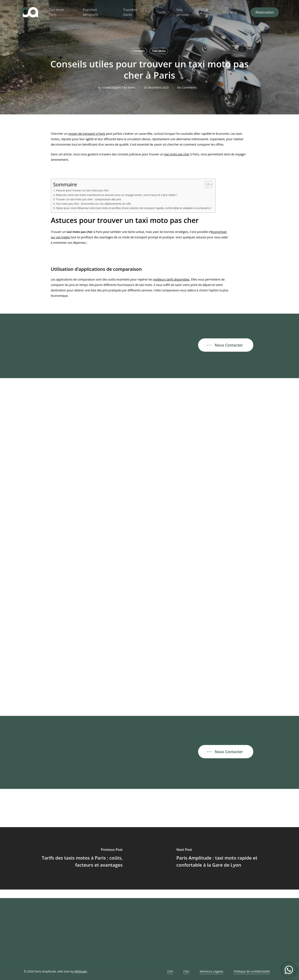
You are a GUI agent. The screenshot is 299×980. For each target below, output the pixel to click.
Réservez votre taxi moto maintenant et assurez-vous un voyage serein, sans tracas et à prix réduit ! (116, 195)
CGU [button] (186, 971)
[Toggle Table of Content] (206, 184)
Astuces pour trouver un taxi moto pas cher (82, 190)
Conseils (139, 51)
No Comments (187, 87)
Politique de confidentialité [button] (252, 971)
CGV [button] (170, 971)
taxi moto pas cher (177, 154)
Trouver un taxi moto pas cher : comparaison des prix (88, 199)
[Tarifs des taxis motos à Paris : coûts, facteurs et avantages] (75, 858)
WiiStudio (81, 971)
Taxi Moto (159, 51)
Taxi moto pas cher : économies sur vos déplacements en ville (93, 204)
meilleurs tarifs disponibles (171, 279)
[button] (226, 345)
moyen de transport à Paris (87, 134)
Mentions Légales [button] (212, 971)
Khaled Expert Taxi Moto (119, 87)
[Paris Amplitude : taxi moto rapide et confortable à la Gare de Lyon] (224, 858)
